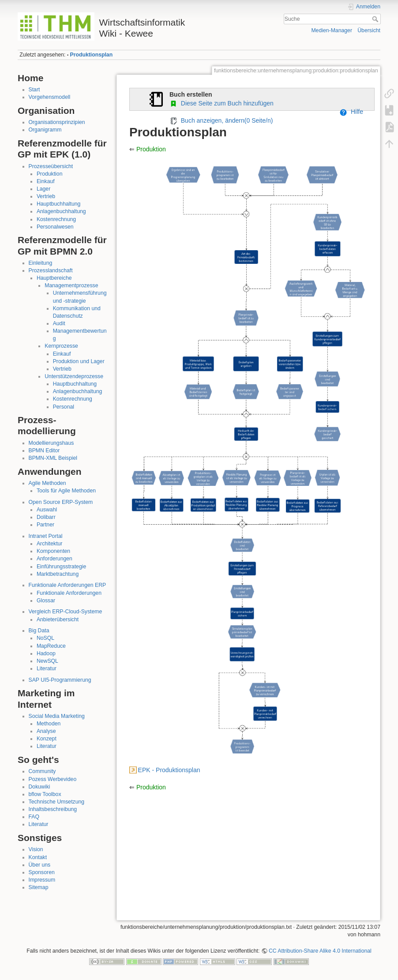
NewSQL (47, 661)
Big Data (39, 631)
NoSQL (45, 638)
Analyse (46, 731)
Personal (64, 407)
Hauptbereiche (54, 278)
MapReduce (51, 646)
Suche (376, 19)
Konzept (47, 739)
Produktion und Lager (79, 361)
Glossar (46, 601)
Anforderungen (54, 559)
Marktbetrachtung (58, 574)
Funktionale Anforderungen (69, 593)
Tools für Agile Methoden (66, 491)
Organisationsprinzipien (57, 122)
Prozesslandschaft (51, 270)
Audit (59, 323)
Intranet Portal (46, 536)
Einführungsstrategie (61, 567)
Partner (45, 525)
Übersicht (369, 30)
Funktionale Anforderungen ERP (68, 585)
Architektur (50, 544)
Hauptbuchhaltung (58, 204)
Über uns (40, 865)
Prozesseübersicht (51, 166)
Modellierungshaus (51, 443)
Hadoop (46, 653)
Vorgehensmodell (50, 97)
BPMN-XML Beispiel (53, 458)
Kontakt (38, 857)
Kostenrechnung (56, 219)
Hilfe (351, 112)
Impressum (42, 880)
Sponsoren (42, 872)
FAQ (34, 817)
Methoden (49, 724)
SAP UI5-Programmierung (60, 680)
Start (34, 90)
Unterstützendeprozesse (74, 376)
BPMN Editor (44, 451)
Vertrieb (46, 196)
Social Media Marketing (57, 716)
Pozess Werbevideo (53, 779)
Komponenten (53, 551)
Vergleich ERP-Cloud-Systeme (66, 612)
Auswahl (47, 510)
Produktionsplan (92, 55)
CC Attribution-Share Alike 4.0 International (320, 951)
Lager (43, 189)
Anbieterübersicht (58, 620)
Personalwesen (55, 227)
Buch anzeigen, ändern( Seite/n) (221, 120)
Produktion (50, 174)
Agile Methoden (47, 483)
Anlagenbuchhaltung (61, 211)
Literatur (47, 668)
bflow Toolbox (45, 794)
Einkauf (46, 181)
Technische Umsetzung (57, 802)
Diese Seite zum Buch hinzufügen (222, 103)
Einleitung (41, 263)
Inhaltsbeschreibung (53, 809)
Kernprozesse (61, 346)
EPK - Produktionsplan (169, 770)
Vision (36, 849)
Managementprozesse (71, 285)
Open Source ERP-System (61, 502)
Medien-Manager (332, 30)
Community (42, 771)
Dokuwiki (39, 787)
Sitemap (39, 887)
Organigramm (45, 130)
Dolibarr (46, 517)
